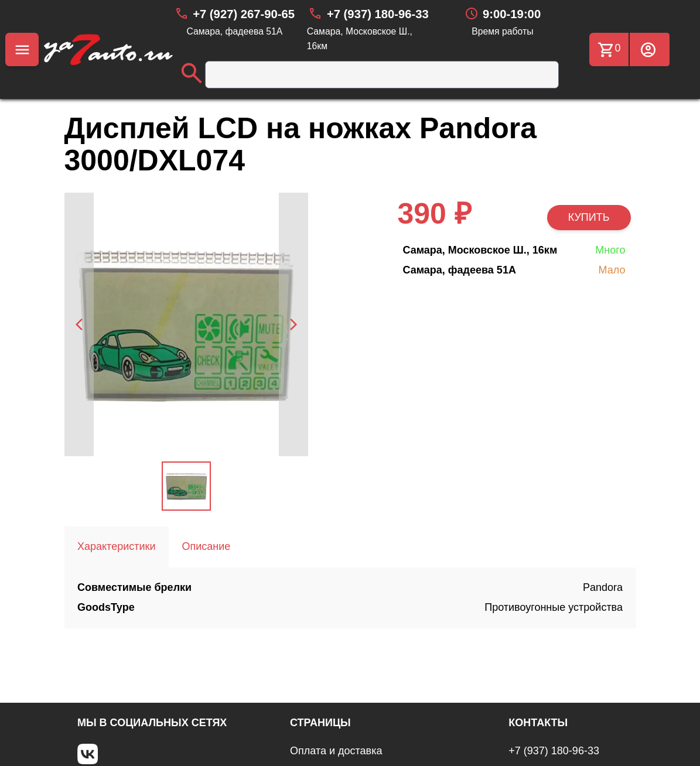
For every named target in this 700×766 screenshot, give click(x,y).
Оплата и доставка (336, 751)
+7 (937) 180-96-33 (554, 751)
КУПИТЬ (589, 217)
